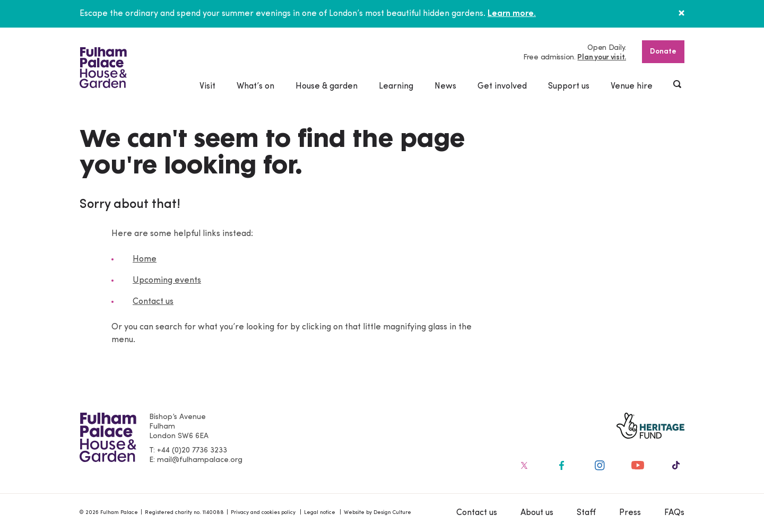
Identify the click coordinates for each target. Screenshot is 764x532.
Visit (207, 86)
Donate (663, 52)
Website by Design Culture (377, 513)
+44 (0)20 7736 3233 (192, 451)
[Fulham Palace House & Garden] (103, 68)
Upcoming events (167, 281)
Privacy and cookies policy (263, 513)
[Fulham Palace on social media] (523, 465)
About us (537, 513)
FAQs (674, 513)
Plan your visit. (602, 58)
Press (630, 513)
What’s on (255, 86)
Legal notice (320, 513)
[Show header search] (678, 85)
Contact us (153, 302)
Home (145, 259)
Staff (586, 513)
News (445, 86)
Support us (569, 86)
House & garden (327, 86)
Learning (396, 86)
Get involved (502, 86)
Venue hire (632, 86)
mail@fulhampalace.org (200, 460)
